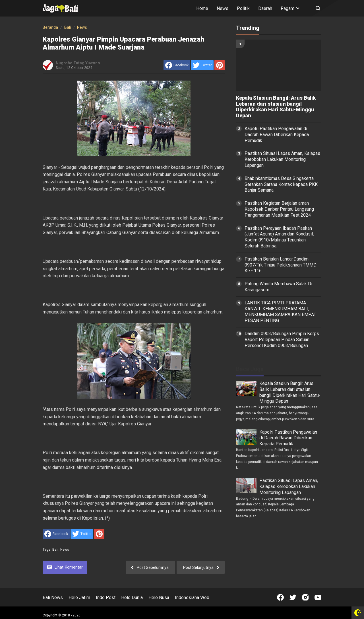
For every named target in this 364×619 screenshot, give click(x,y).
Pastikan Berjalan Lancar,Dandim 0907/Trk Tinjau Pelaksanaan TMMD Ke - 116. (281, 265)
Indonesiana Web (192, 598)
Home (202, 8)
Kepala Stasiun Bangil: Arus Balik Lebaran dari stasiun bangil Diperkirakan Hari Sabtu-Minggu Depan (276, 107)
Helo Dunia (132, 598)
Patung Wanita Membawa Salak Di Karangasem (278, 287)
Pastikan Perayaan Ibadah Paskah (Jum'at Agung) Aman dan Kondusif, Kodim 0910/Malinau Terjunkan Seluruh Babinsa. (279, 237)
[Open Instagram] (305, 597)
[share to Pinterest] (220, 65)
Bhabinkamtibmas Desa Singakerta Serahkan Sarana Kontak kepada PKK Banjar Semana (281, 184)
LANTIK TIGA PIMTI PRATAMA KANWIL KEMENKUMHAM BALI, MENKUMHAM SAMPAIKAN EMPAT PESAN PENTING (280, 312)
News (223, 8)
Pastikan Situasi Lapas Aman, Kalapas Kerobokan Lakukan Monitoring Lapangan (282, 159)
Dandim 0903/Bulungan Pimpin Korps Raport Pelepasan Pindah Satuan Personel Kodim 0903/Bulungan (282, 340)
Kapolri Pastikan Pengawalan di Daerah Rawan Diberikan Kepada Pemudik (277, 135)
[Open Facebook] (280, 597)
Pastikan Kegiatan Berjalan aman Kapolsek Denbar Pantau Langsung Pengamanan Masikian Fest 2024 (279, 209)
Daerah (265, 8)
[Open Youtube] (318, 597)
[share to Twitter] (202, 65)
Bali (55, 550)
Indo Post (106, 598)
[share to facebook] (177, 65)
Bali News (53, 598)
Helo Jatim (79, 598)
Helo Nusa (159, 598)
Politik (243, 8)
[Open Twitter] (293, 597)
